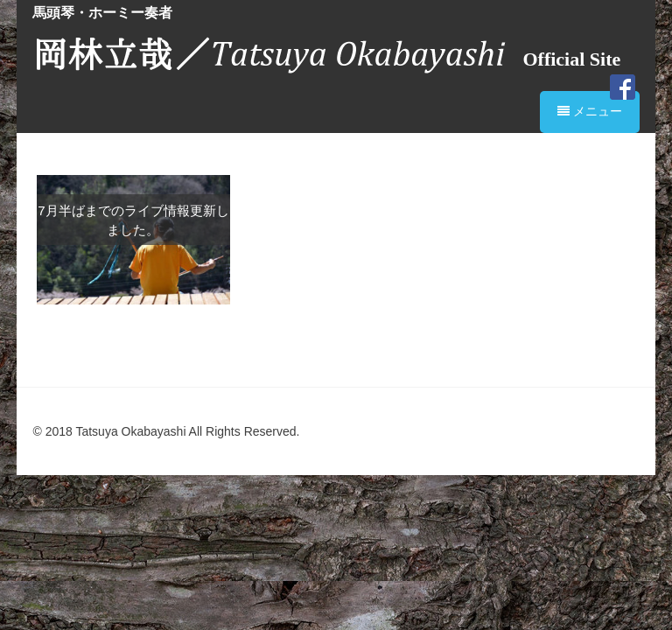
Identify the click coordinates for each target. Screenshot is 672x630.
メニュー (590, 111)
